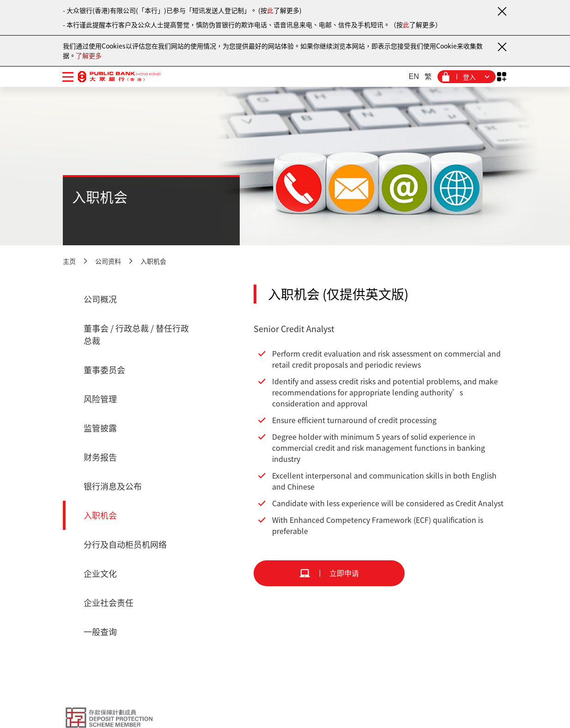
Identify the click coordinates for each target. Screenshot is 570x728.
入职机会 (153, 261)
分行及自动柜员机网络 (125, 544)
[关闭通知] (502, 11)
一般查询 (100, 632)
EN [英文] (414, 76)
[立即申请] (329, 573)
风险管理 (100, 399)
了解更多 (89, 55)
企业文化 (100, 573)
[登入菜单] (467, 77)
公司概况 (100, 299)
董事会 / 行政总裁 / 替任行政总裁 (136, 334)
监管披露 (100, 428)
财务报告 (100, 457)
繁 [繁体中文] (428, 76)
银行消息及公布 (113, 486)
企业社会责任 (109, 603)
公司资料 (108, 261)
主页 (69, 261)
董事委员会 (104, 370)
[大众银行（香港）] (119, 76)
